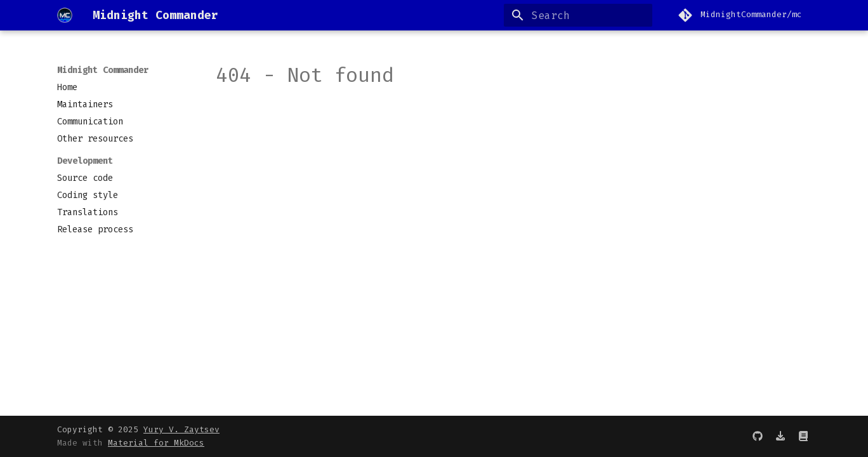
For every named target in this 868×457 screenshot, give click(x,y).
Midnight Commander (103, 70)
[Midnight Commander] (65, 15)
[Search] (578, 15)
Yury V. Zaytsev (181, 429)
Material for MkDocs (156, 443)
